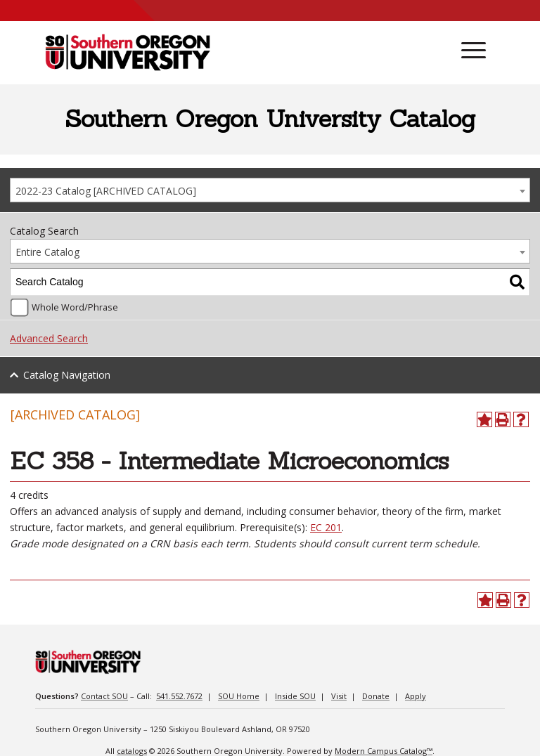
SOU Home (239, 696)
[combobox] (270, 190)
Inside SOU (295, 696)
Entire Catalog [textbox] (47, 252)
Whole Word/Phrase (75, 307)
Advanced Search (49, 338)
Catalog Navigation (67, 375)
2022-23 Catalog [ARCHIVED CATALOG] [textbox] (106, 191)
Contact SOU (104, 696)
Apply (416, 696)
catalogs (132, 751)
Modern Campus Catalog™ (384, 751)
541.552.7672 (179, 696)
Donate (376, 696)
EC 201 (326, 527)
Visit (339, 696)
